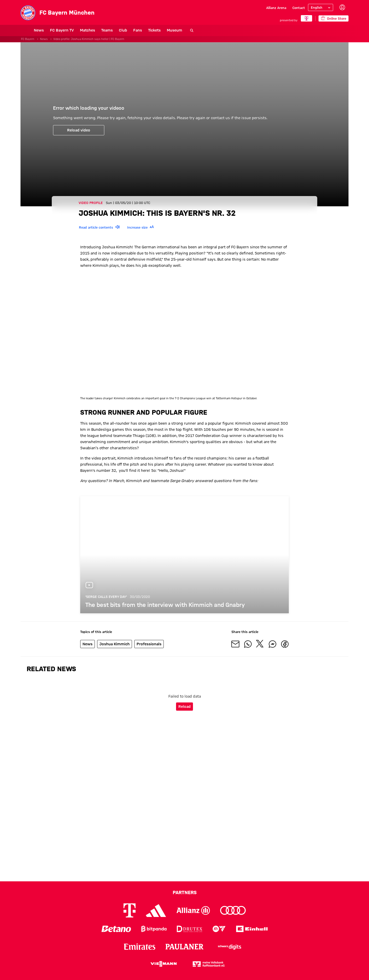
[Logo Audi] (233, 910)
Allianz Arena (276, 8)
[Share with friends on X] (260, 644)
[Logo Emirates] (140, 947)
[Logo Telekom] (130, 910)
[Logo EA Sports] (219, 929)
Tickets (141, 30)
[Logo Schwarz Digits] (230, 947)
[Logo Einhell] (252, 929)
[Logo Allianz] (193, 910)
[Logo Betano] (116, 929)
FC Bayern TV (49, 30)
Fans (124, 30)
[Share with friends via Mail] (235, 644)
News (25, 30)
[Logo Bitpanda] (154, 929)
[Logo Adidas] (156, 911)
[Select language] (321, 7)
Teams (94, 30)
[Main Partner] (306, 18)
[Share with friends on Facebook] (285, 644)
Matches (74, 30)
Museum (161, 30)
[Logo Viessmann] (163, 964)
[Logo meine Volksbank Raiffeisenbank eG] (209, 964)
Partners (185, 892)
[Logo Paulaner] (184, 947)
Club (110, 30)
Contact (299, 8)
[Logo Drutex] (189, 929)
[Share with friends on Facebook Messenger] (272, 644)
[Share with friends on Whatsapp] (248, 644)
